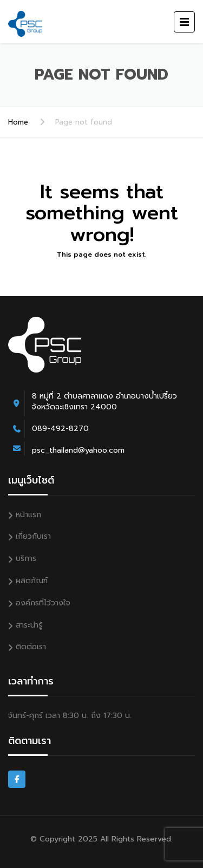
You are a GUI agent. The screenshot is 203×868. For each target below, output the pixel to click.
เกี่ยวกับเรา (33, 536)
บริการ (26, 559)
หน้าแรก (28, 515)
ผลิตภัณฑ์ (32, 581)
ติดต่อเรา (31, 647)
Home (18, 122)
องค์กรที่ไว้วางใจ (43, 603)
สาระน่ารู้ (29, 625)
